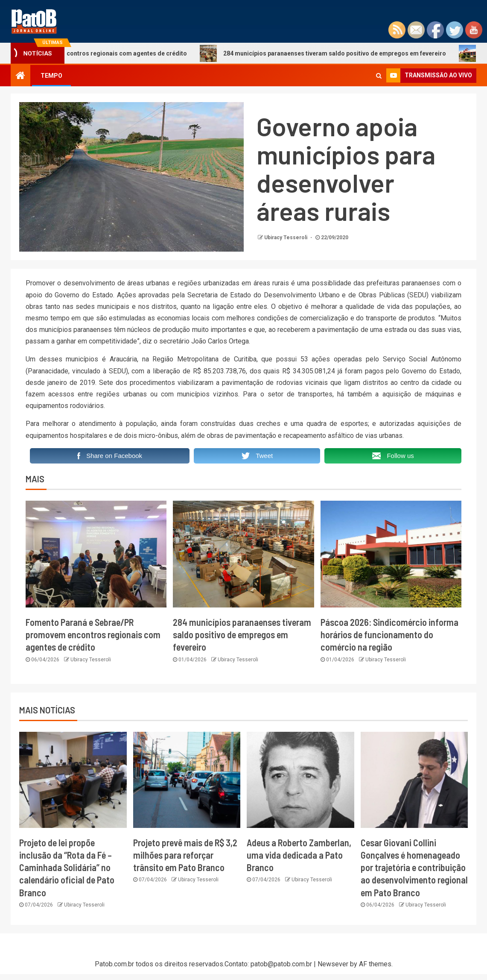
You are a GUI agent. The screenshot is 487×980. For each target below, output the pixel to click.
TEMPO (51, 76)
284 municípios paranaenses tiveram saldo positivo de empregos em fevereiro (333, 53)
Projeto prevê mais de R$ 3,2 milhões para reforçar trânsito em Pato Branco (185, 855)
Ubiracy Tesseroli (286, 238)
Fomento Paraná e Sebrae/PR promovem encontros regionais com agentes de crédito (93, 635)
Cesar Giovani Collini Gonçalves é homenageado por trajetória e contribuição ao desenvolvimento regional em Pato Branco (414, 867)
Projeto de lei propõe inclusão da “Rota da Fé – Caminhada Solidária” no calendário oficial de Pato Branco (67, 867)
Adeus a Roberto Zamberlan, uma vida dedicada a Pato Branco (299, 855)
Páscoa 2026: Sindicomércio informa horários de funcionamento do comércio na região (389, 635)
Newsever (333, 964)
